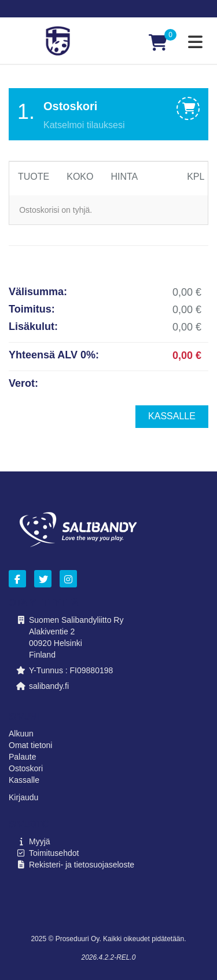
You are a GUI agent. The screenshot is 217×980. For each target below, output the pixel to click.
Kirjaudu (23, 797)
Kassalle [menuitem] (172, 416)
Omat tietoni (30, 745)
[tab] (108, 114)
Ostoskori (26, 768)
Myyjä (40, 841)
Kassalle (24, 780)
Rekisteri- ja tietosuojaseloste (82, 865)
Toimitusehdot (54, 853)
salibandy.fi (49, 686)
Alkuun (21, 734)
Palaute (22, 757)
